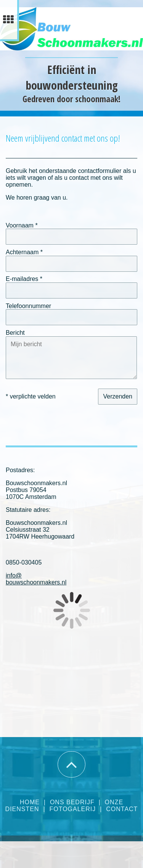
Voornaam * (22, 225)
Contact (122, 809)
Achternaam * (24, 252)
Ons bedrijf (72, 802)
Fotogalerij (72, 809)
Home (30, 802)
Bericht (15, 333)
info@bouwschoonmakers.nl (36, 579)
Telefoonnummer (28, 306)
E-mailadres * (24, 279)
